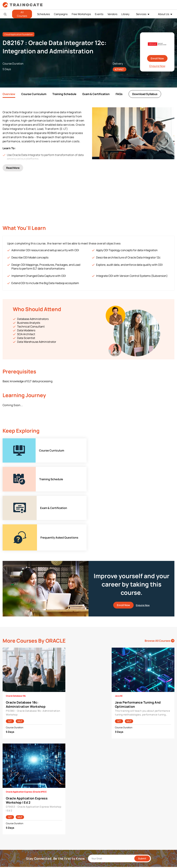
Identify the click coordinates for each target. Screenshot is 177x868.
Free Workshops (81, 14)
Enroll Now (157, 58)
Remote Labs (98, 788)
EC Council (54, 788)
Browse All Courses (160, 537)
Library (125, 14)
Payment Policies (143, 777)
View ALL (53, 820)
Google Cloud (56, 793)
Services (141, 14)
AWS (51, 777)
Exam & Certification (96, 94)
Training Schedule (64, 94)
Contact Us (12, 788)
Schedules (44, 14)
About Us (164, 14)
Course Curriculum (34, 94)
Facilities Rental (100, 777)
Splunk (52, 810)
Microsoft (54, 799)
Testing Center (99, 793)
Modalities (97, 783)
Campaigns (61, 14)
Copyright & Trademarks (147, 788)
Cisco (51, 783)
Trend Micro (55, 815)
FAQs (119, 94)
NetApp (52, 804)
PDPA (137, 783)
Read (13, 165)
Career (9, 783)
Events (99, 14)
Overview (9, 94)
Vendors (112, 14)
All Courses (22, 14)
